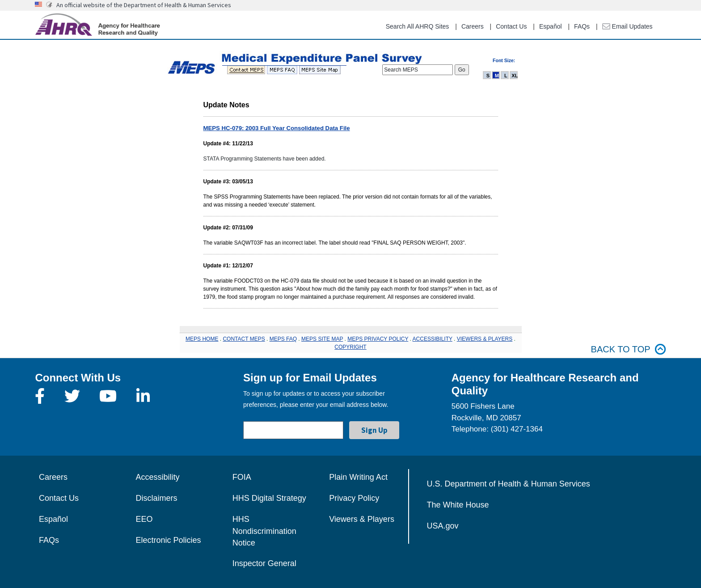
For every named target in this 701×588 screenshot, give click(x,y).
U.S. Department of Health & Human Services (509, 484)
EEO (144, 519)
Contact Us (511, 26)
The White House (458, 505)
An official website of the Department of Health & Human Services (144, 5)
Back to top (629, 349)
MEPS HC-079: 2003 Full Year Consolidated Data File (277, 128)
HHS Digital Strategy (269, 498)
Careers (473, 26)
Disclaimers (156, 498)
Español (551, 26)
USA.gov (443, 526)
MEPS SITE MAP (322, 339)
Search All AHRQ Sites (418, 26)
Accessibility (157, 477)
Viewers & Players (362, 519)
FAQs (582, 26)
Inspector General (264, 563)
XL (515, 76)
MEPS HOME (202, 339)
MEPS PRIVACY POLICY (378, 339)
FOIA (242, 477)
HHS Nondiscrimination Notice (264, 531)
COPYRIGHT (350, 347)
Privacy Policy (354, 498)
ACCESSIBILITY (433, 339)
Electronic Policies (168, 540)
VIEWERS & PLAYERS (485, 339)
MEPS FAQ (283, 339)
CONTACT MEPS (244, 339)
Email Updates (627, 26)
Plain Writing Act (358, 477)
